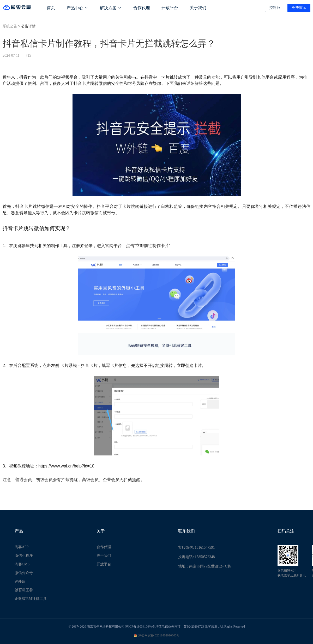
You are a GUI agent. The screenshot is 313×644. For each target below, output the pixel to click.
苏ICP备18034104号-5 (140, 627)
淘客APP (22, 547)
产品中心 (77, 8)
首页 (51, 8)
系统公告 (10, 26)
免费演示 (299, 8)
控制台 (275, 8)
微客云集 (211, 627)
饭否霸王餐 (24, 590)
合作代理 (142, 8)
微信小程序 (24, 556)
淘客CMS (22, 564)
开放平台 (170, 8)
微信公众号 (24, 573)
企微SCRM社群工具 (31, 599)
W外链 (20, 581)
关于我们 (198, 8)
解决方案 (111, 8)
